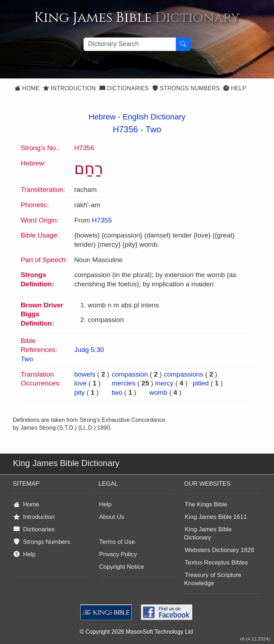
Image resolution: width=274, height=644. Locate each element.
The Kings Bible (206, 504)
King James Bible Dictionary (208, 533)
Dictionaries (124, 88)
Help (235, 88)
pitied (201, 383)
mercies (124, 383)
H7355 (102, 220)
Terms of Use (117, 542)
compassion (130, 374)
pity (80, 392)
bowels (85, 374)
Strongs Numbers (186, 88)
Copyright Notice (122, 567)
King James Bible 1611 (216, 517)
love (80, 383)
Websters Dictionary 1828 (219, 550)
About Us (112, 517)
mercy (164, 383)
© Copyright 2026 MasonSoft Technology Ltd (136, 632)
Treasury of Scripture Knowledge (213, 579)
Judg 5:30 (89, 350)
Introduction (69, 88)
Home (27, 88)
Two (153, 129)
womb (158, 392)
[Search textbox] (130, 44)
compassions (184, 374)
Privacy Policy (118, 554)
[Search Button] (183, 44)
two (117, 392)
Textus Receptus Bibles (216, 563)
